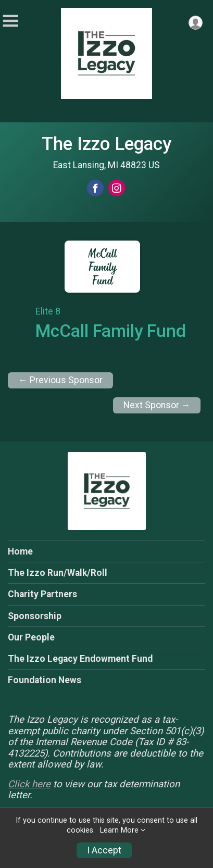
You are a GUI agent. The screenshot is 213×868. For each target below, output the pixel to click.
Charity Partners (42, 594)
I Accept (104, 850)
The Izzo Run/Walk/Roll (58, 573)
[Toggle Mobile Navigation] (10, 21)
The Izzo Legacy (106, 144)
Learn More (119, 830)
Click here (29, 784)
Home (20, 551)
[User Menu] (196, 23)
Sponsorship (35, 616)
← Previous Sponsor (60, 380)
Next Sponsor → (157, 405)
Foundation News (45, 680)
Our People (31, 637)
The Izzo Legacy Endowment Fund (80, 659)
